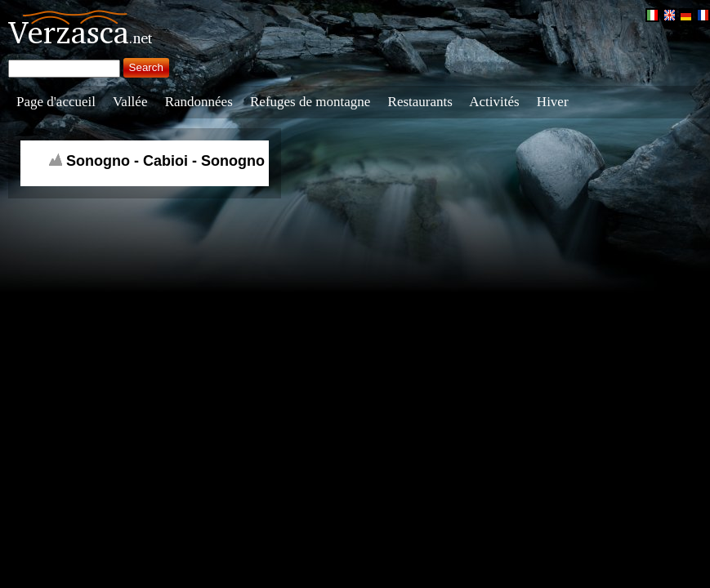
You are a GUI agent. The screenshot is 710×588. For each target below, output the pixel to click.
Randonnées (199, 102)
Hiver (553, 102)
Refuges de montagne (310, 102)
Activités (494, 102)
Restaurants (420, 102)
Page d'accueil (56, 102)
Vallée (130, 102)
